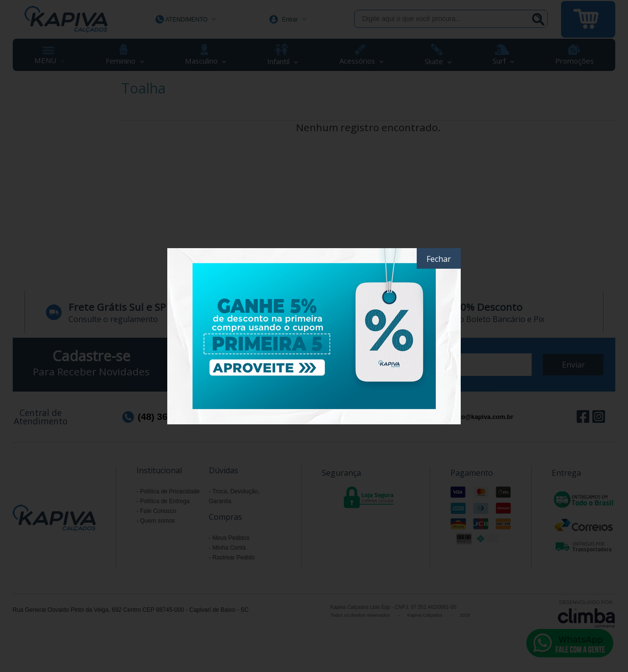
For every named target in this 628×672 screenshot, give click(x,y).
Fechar (439, 259)
